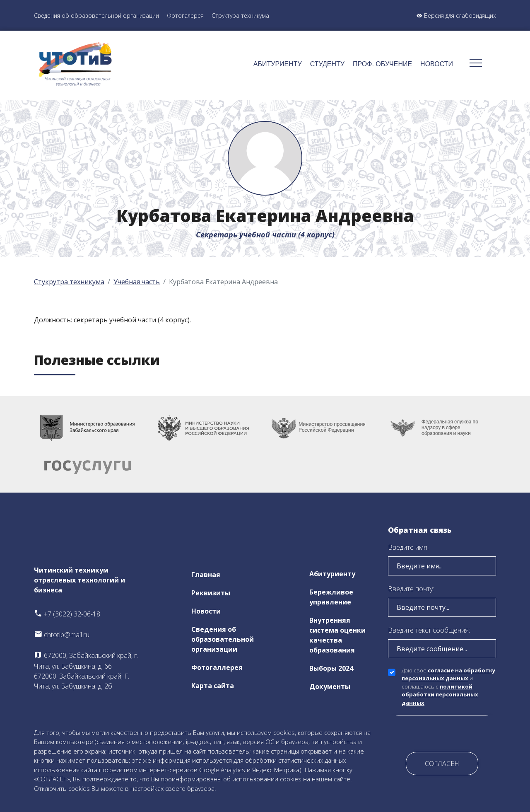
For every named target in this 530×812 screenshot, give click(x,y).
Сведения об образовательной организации (96, 16)
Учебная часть (137, 282)
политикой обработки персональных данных (440, 695)
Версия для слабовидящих (456, 16)
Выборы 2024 (331, 668)
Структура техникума (240, 16)
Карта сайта (213, 686)
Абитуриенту (278, 64)
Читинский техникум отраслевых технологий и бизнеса (79, 580)
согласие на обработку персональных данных (448, 674)
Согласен (442, 764)
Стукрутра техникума (69, 282)
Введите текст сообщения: (429, 630)
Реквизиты (211, 593)
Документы (330, 686)
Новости (437, 64)
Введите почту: (411, 589)
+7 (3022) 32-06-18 (67, 614)
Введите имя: (408, 547)
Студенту (327, 64)
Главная (206, 575)
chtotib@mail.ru (62, 635)
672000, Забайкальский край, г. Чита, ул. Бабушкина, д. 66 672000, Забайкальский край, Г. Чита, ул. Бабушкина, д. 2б (86, 671)
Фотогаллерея (217, 667)
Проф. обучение (382, 64)
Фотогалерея (185, 16)
